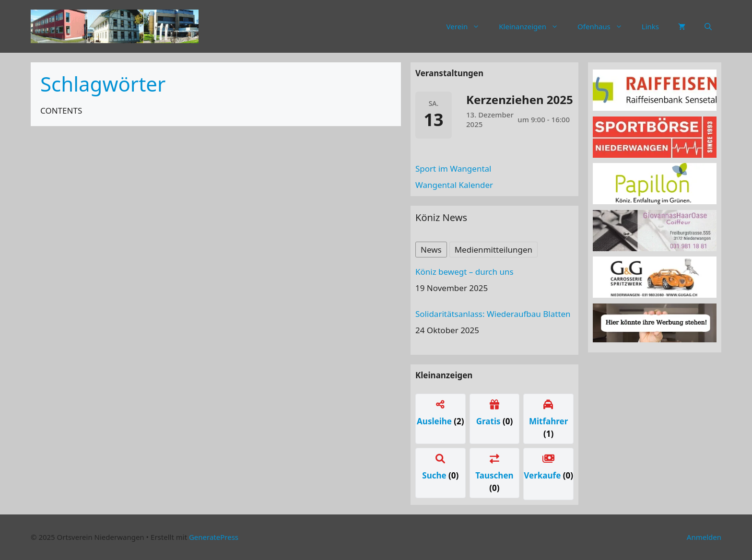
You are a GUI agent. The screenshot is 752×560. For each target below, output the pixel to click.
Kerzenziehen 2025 (520, 99)
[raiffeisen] (655, 108)
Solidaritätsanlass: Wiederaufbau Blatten (493, 314)
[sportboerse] (655, 155)
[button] (708, 26)
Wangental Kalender (454, 185)
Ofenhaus (605, 26)
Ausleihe (435, 421)
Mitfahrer (548, 421)
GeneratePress (214, 537)
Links (650, 26)
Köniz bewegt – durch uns (464, 272)
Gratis (489, 421)
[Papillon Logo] (655, 201)
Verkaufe (543, 475)
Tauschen (494, 475)
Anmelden (704, 537)
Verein (468, 26)
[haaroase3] (655, 248)
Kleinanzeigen (533, 26)
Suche (435, 475)
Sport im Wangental (453, 169)
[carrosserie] (655, 295)
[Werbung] (655, 339)
